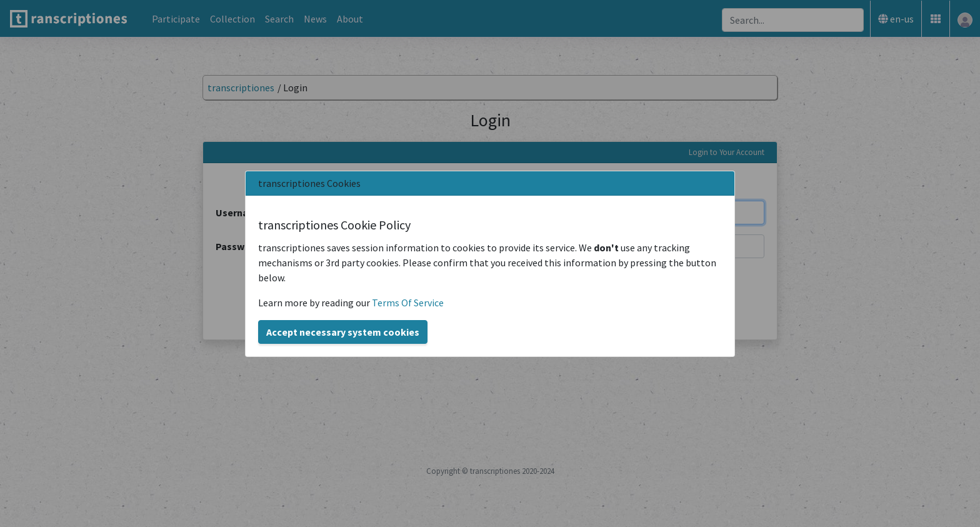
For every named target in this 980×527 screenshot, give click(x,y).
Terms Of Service (408, 303)
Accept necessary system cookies (343, 332)
